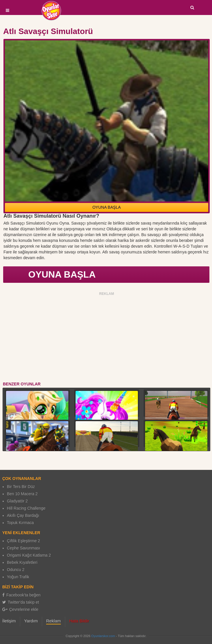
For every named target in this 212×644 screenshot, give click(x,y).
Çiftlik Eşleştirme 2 (24, 541)
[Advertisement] (107, 338)
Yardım (31, 621)
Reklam (54, 621)
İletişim (9, 621)
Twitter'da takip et (21, 602)
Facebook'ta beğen (21, 595)
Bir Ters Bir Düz (21, 487)
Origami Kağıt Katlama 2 (29, 555)
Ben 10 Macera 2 (22, 494)
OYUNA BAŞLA (106, 207)
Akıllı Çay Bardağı (23, 515)
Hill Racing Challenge (26, 508)
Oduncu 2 (16, 570)
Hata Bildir (79, 621)
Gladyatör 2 (17, 501)
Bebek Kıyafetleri (22, 562)
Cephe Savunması (24, 548)
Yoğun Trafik (18, 577)
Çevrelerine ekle (20, 609)
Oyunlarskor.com (103, 636)
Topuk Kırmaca (20, 523)
